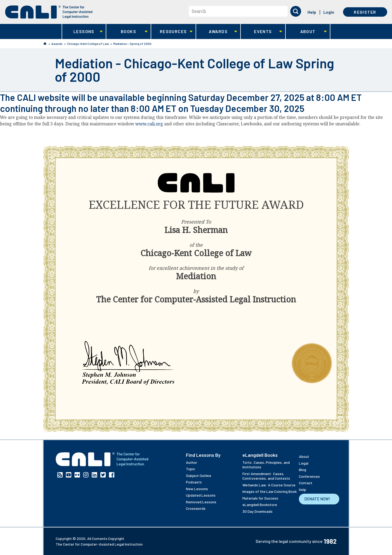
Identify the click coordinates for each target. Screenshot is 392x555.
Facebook (112, 475)
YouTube (69, 475)
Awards (217, 32)
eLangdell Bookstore (260, 505)
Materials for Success (260, 498)
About (306, 32)
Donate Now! (317, 499)
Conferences (309, 476)
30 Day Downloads (257, 511)
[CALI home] (49, 12)
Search (199, 11)
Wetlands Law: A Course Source (269, 485)
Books (127, 32)
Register (365, 12)
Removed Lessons (201, 502)
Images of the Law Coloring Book (270, 491)
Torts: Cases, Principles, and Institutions (266, 465)
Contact (306, 483)
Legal (304, 463)
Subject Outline (199, 476)
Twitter (103, 475)
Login (329, 12)
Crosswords (196, 508)
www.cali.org (149, 124)
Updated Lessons (201, 495)
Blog (303, 470)
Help (312, 12)
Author (192, 462)
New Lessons (197, 489)
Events (261, 32)
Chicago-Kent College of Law (88, 44)
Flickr (77, 475)
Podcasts (194, 482)
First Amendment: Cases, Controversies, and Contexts (266, 476)
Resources (172, 32)
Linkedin (94, 475)
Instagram (86, 475)
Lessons (82, 32)
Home (45, 44)
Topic (190, 469)
